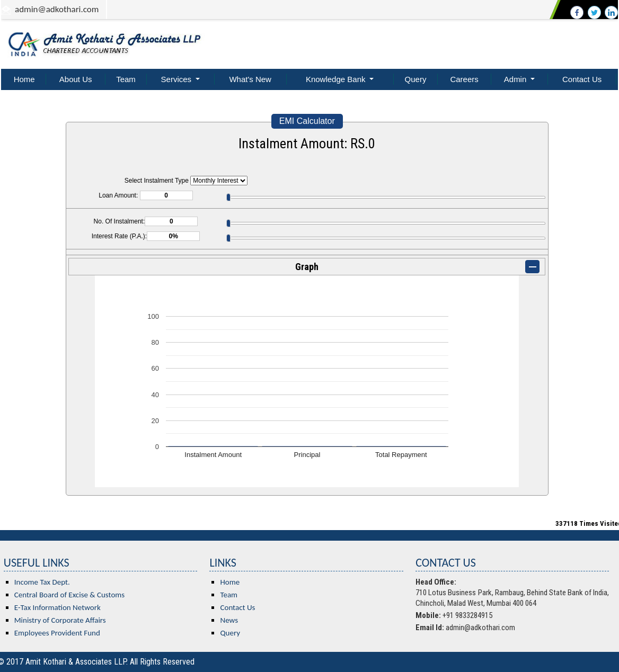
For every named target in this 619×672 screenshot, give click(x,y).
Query (416, 79)
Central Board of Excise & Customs (69, 595)
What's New (250, 79)
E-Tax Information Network (58, 607)
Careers (464, 79)
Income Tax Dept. (42, 582)
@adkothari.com (69, 9)
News (229, 620)
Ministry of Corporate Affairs (60, 620)
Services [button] (178, 79)
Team (126, 79)
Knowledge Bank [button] (337, 79)
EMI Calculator (307, 121)
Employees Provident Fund (57, 633)
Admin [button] (516, 79)
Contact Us (582, 79)
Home (24, 79)
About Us (76, 79)
